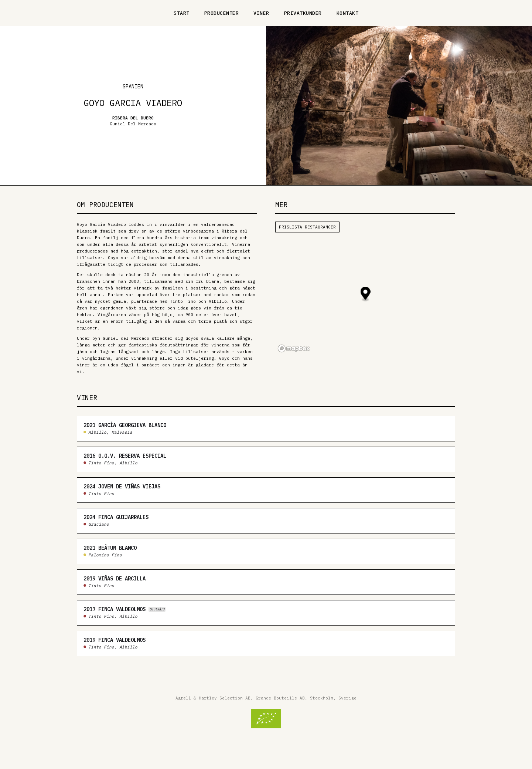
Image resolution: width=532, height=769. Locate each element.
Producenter (222, 13)
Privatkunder (303, 13)
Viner (261, 13)
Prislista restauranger (307, 227)
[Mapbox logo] (294, 348)
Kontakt (348, 13)
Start (182, 13)
